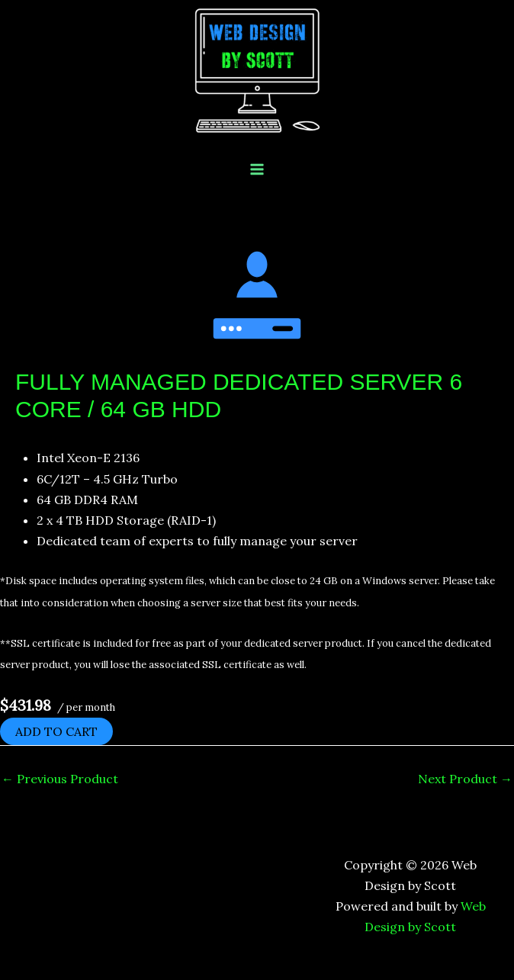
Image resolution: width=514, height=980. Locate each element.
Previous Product (60, 779)
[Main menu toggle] (257, 169)
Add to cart (56, 731)
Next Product (465, 779)
